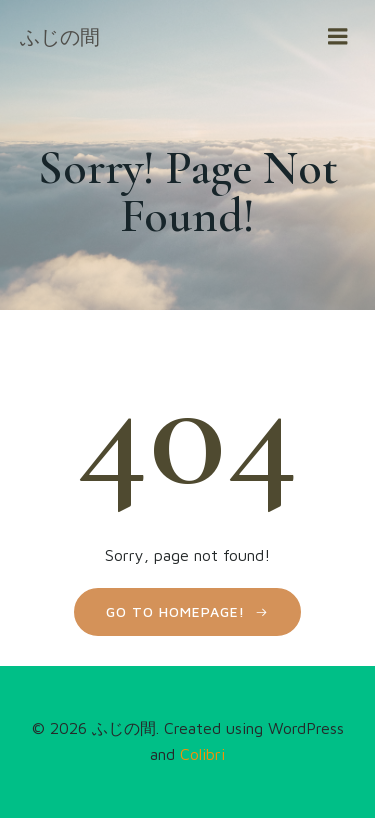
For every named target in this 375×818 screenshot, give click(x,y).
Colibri (202, 754)
